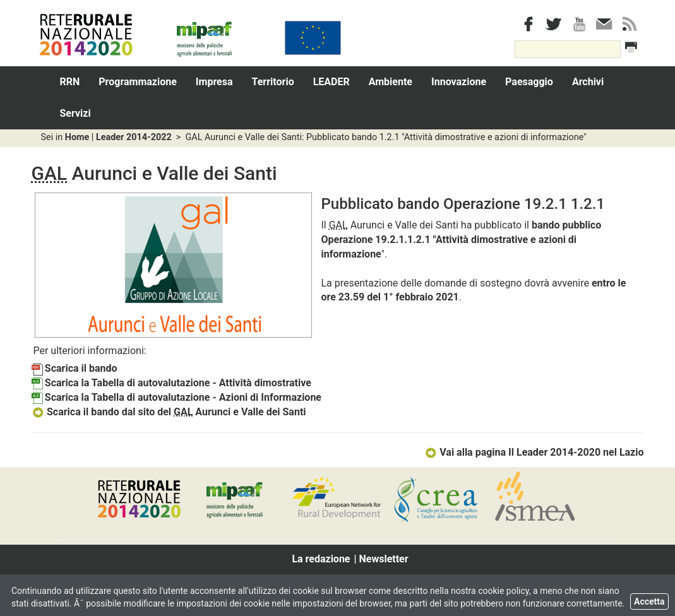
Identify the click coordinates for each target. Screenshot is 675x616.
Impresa (214, 82)
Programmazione (138, 82)
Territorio (273, 82)
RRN (70, 82)
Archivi (588, 82)
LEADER (332, 82)
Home (77, 137)
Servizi (75, 113)
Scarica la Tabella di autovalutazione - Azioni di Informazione (177, 397)
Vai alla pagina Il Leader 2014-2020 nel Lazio (534, 452)
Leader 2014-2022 (134, 137)
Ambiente (391, 82)
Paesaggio (529, 82)
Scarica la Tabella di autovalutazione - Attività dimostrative (171, 383)
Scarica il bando (75, 368)
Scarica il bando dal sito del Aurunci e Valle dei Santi (169, 412)
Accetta (649, 601)
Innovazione (459, 82)
